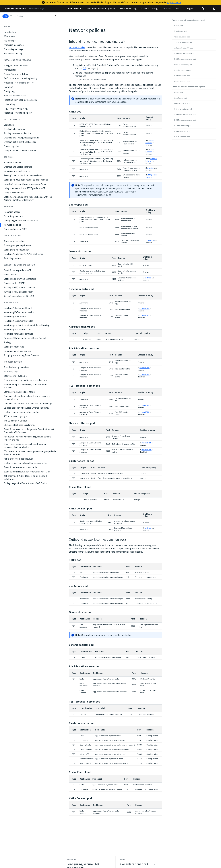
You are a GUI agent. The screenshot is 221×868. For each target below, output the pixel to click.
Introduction (10, 32)
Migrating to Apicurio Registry (18, 113)
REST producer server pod (185, 59)
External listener (151, 160)
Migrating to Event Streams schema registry (25, 184)
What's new (9, 36)
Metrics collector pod (183, 65)
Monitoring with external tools (18, 330)
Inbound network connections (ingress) (188, 20)
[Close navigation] (55, 16)
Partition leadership (13, 54)
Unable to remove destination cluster (21, 412)
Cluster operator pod (183, 70)
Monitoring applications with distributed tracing (26, 325)
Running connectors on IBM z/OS (19, 296)
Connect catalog (150, 9)
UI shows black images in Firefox (19, 425)
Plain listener (150, 141)
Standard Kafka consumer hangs (19, 392)
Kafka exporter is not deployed (19, 459)
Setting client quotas (14, 347)
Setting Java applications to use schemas (24, 175)
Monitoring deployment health (18, 308)
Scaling (7, 342)
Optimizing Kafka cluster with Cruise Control (25, 338)
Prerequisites (10, 70)
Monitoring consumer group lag (19, 321)
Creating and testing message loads (21, 138)
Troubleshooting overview (16, 367)
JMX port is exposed (151, 176)
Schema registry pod (183, 42)
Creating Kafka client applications (20, 142)
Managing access (12, 212)
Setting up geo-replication (16, 250)
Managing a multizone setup (17, 351)
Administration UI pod (184, 48)
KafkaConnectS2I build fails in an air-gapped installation (25, 478)
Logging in (9, 125)
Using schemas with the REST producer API (24, 188)
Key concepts (10, 41)
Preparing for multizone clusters (19, 83)
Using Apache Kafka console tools (20, 151)
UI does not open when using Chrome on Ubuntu (26, 408)
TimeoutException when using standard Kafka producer (26, 386)
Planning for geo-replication (17, 245)
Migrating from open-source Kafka (20, 100)
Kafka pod (179, 26)
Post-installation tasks (15, 96)
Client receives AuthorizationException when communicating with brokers (25, 446)
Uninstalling (9, 104)
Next (123, 860)
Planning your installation (16, 74)
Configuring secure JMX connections (21, 221)
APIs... (179, 9)
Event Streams (75, 9)
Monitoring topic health (15, 317)
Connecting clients (13, 146)
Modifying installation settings (18, 334)
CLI (84, 68)
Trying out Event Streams (16, 66)
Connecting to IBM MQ (15, 283)
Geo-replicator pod (182, 37)
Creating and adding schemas (18, 167)
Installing (8, 87)
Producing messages (14, 45)
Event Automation (15, 9)
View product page (36, 9)
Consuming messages (14, 49)
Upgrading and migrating (16, 109)
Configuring (9, 91)
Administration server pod (185, 53)
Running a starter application (17, 133)
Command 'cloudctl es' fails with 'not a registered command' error (27, 398)
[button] (203, 9)
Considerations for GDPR (16, 229)
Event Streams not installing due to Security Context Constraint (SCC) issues (29, 431)
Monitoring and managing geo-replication (24, 254)
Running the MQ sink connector (18, 292)
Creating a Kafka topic (15, 129)
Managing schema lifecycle (17, 171)
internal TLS (144, 308)
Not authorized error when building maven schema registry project (27, 438)
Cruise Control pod (182, 76)
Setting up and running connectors (20, 279)
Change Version (16, 16)
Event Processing (128, 9)
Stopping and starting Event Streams (21, 355)
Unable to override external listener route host (26, 463)
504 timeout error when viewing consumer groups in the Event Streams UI (30, 453)
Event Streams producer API (17, 270)
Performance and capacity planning (21, 78)
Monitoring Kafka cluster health (19, 312)
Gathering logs (11, 372)
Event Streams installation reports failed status (27, 472)
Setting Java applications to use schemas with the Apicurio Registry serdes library (28, 198)
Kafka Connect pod (182, 81)
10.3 (6, 16)
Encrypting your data (14, 216)
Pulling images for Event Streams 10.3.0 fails (25, 483)
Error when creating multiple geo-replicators (25, 380)
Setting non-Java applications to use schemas (26, 180)
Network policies (12, 225)
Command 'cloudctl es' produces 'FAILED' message (28, 404)
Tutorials (167, 9)
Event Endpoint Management (101, 9)
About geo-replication (14, 241)
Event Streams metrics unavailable (20, 467)
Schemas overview (13, 163)
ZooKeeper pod (181, 31)
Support (191, 9)
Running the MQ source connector (20, 287)
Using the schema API (14, 193)
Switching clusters (13, 258)
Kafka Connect (11, 275)
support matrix (174, 2)
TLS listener (150, 151)
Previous (71, 860)
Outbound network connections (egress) (189, 87)
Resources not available (15, 376)
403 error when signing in (16, 416)
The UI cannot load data (15, 421)
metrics (150, 168)
